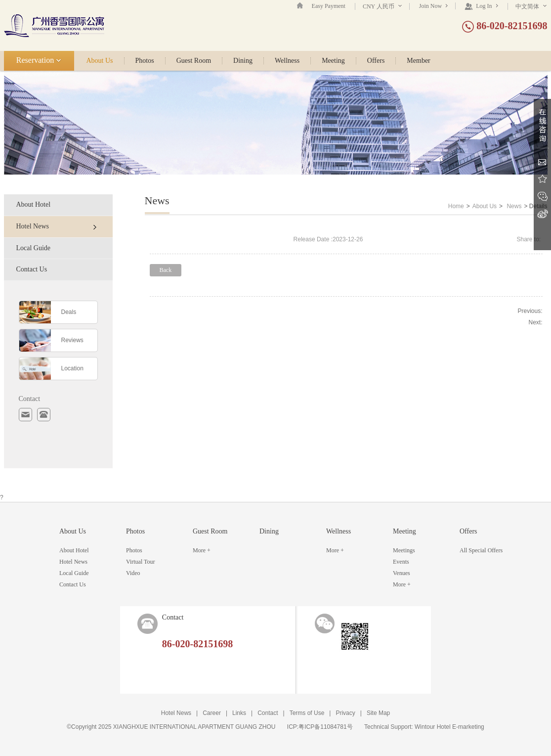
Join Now (433, 6)
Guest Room (194, 61)
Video (133, 573)
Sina (542, 214)
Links (239, 713)
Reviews (72, 340)
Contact (268, 713)
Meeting (333, 61)
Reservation (39, 60)
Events (401, 562)
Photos (145, 61)
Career (212, 713)
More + (202, 550)
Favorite (542, 179)
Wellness (287, 61)
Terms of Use (307, 713)
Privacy (345, 713)
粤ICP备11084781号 (325, 727)
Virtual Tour (141, 562)
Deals (69, 312)
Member (418, 61)
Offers (376, 61)
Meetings (404, 550)
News (514, 206)
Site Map (378, 713)
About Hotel (34, 204)
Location (72, 368)
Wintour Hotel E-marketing (449, 727)
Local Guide (34, 248)
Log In (481, 6)
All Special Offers (481, 550)
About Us (100, 61)
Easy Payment (329, 6)
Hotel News (56, 226)
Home (456, 206)
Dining (243, 61)
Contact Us (32, 269)
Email (542, 162)
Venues (402, 573)
